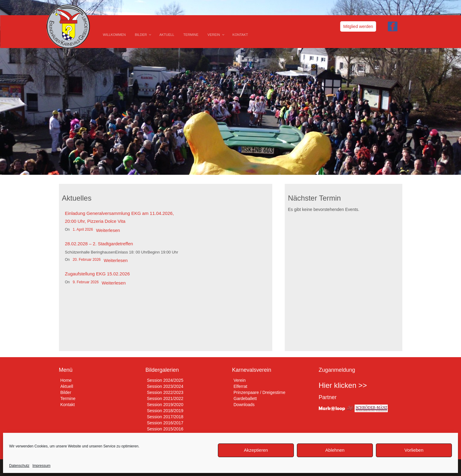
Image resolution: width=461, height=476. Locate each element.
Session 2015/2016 (165, 429)
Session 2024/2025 (165, 380)
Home (66, 380)
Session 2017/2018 (165, 417)
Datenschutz (19, 466)
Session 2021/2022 (165, 398)
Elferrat (241, 386)
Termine (68, 398)
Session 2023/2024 (165, 386)
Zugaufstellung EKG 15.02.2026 (98, 274)
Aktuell (67, 386)
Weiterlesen (108, 230)
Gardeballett (245, 398)
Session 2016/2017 (165, 423)
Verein (240, 380)
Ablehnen (335, 450)
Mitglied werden (358, 26)
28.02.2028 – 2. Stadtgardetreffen (99, 244)
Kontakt (68, 405)
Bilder (66, 392)
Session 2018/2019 (165, 411)
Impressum (41, 466)
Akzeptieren (256, 450)
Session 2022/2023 (165, 392)
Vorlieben (414, 450)
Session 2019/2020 (165, 405)
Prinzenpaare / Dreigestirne (260, 392)
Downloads (244, 405)
